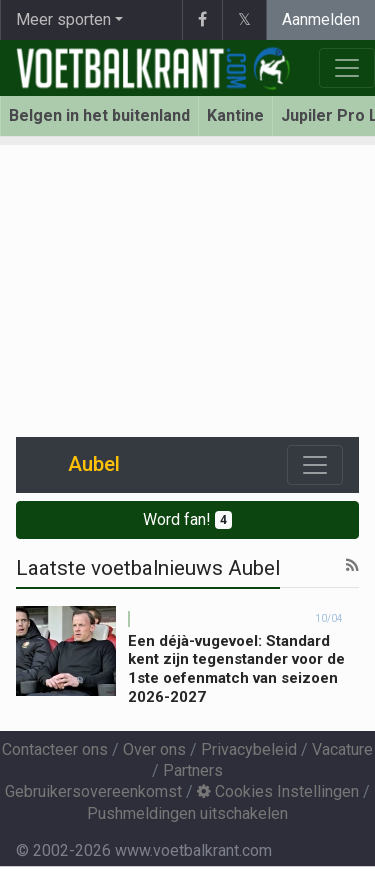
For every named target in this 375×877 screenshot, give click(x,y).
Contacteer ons (55, 749)
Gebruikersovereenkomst (93, 791)
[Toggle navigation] (315, 465)
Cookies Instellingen (278, 791)
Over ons (154, 749)
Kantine (235, 115)
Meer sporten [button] (63, 19)
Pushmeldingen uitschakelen (187, 813)
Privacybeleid (249, 749)
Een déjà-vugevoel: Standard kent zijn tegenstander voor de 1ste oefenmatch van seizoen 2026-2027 (236, 669)
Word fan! (187, 519)
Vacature (342, 749)
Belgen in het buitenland (99, 115)
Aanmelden (321, 19)
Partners (193, 770)
